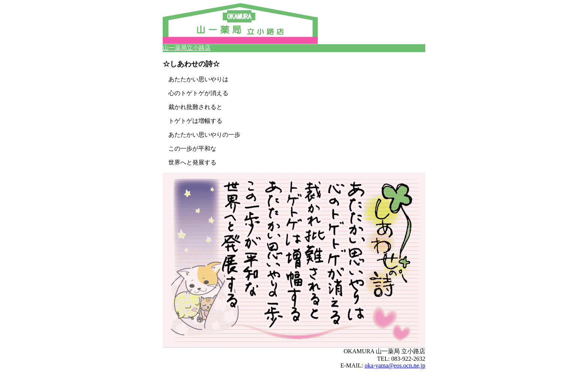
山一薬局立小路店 (187, 48)
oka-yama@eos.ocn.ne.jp (395, 365)
